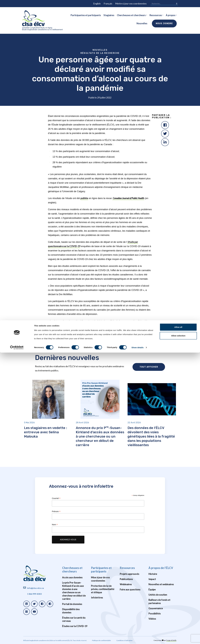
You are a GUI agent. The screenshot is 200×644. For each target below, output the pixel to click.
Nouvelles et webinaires (161, 584)
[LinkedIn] (165, 142)
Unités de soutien (158, 595)
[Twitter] (165, 134)
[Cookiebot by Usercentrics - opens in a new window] (17, 639)
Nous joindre (164, 23)
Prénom (56, 511)
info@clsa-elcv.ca (36, 588)
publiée (84, 198)
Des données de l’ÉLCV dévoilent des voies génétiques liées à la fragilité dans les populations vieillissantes (151, 436)
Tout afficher (149, 367)
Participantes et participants (86, 15)
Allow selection (178, 627)
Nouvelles (142, 23)
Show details (138, 639)
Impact (152, 579)
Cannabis (99, 344)
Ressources (156, 15)
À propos (171, 15)
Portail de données (72, 604)
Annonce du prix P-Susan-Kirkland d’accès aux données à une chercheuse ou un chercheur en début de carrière (100, 436)
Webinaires (126, 584)
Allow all (178, 618)
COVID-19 (109, 344)
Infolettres (97, 598)
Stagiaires (109, 15)
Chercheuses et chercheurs (131, 15)
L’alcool (90, 344)
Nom (55, 525)
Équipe (152, 589)
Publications (126, 579)
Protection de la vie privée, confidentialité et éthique (103, 589)
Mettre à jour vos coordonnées (131, 4)
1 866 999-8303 (34, 594)
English (97, 4)
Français (108, 4)
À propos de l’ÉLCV (161, 568)
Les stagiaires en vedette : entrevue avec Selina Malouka (46, 432)
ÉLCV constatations (75, 344)
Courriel (56, 498)
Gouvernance (156, 608)
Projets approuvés (130, 574)
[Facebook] (165, 125)
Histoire (153, 574)
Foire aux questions (130, 589)
